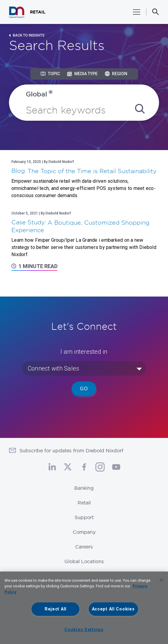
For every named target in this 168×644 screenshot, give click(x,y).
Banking (84, 488)
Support (84, 517)
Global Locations (84, 561)
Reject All (56, 609)
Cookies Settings (84, 630)
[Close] (161, 580)
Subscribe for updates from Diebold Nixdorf (71, 451)
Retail (84, 503)
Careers (84, 547)
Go (84, 389)
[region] (84, 608)
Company (84, 532)
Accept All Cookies (113, 609)
